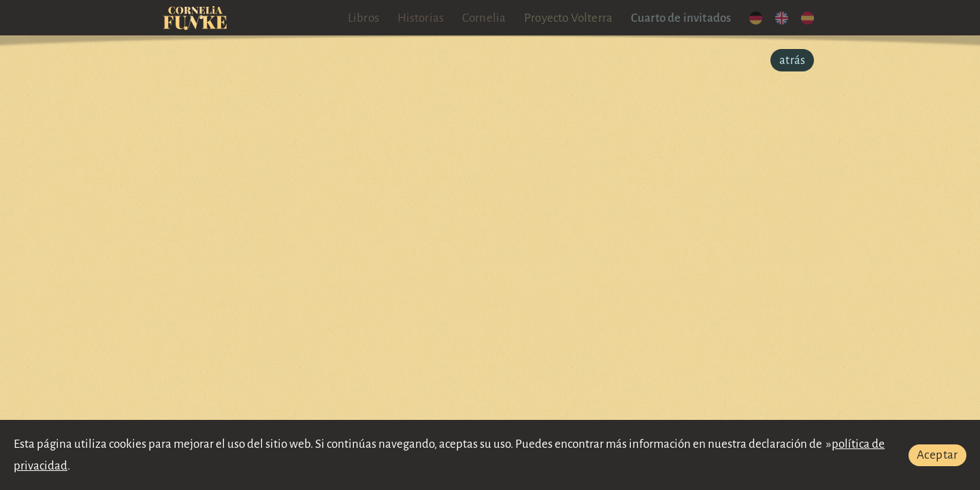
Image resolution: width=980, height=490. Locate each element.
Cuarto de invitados (681, 18)
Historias (421, 18)
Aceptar (937, 455)
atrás (793, 60)
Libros (363, 18)
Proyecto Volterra (568, 18)
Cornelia (484, 18)
